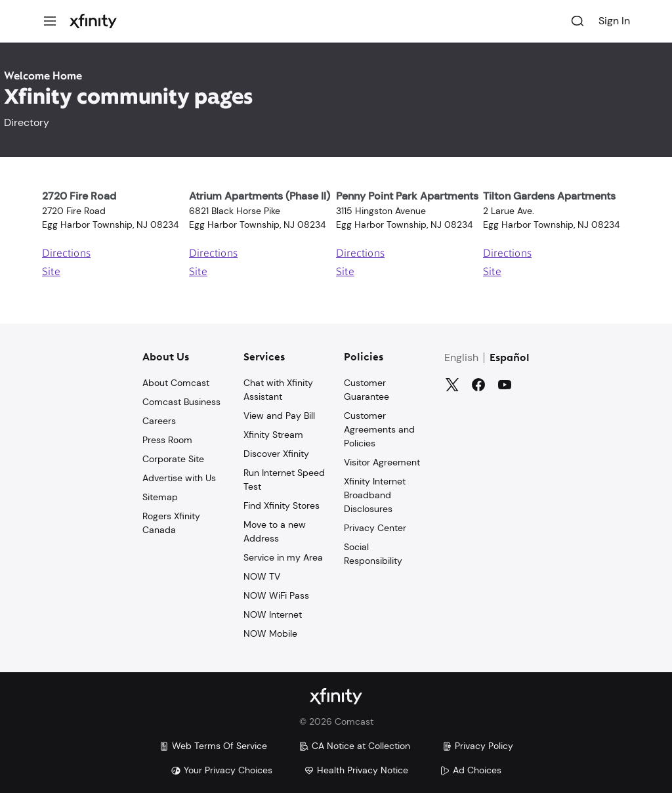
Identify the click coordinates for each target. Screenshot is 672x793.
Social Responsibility (373, 554)
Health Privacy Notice (356, 770)
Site (51, 272)
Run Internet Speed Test (284, 480)
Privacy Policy (477, 746)
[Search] (577, 21)
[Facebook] (478, 385)
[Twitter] (452, 385)
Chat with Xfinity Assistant (278, 390)
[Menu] (50, 21)
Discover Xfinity (276, 454)
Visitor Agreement (382, 462)
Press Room (167, 440)
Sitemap (160, 497)
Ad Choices (471, 770)
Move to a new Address (275, 531)
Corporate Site (173, 459)
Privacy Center (375, 528)
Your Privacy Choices (221, 770)
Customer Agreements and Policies (379, 429)
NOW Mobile (270, 633)
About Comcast (176, 383)
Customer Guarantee (367, 390)
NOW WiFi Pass (276, 595)
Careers (159, 421)
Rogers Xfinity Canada (171, 523)
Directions (66, 254)
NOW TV (262, 576)
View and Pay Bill (279, 416)
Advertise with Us (179, 478)
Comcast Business (181, 402)
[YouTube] (505, 385)
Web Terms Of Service (213, 746)
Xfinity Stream (273, 435)
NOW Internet (273, 614)
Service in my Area (283, 557)
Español (510, 358)
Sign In (614, 21)
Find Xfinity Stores (282, 505)
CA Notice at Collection (354, 746)
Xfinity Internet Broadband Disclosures (375, 495)
